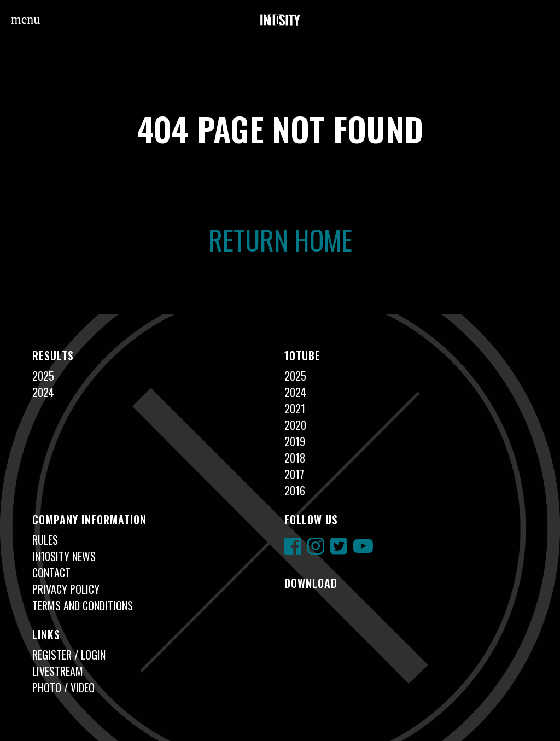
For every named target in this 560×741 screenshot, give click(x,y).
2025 (43, 376)
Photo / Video (63, 687)
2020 (295, 425)
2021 (295, 409)
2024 (43, 392)
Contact (51, 573)
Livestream (58, 671)
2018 (295, 458)
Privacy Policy (66, 589)
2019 (295, 441)
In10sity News (64, 556)
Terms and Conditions (83, 605)
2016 (295, 491)
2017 (294, 474)
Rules (45, 540)
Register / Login (69, 655)
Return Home (280, 239)
